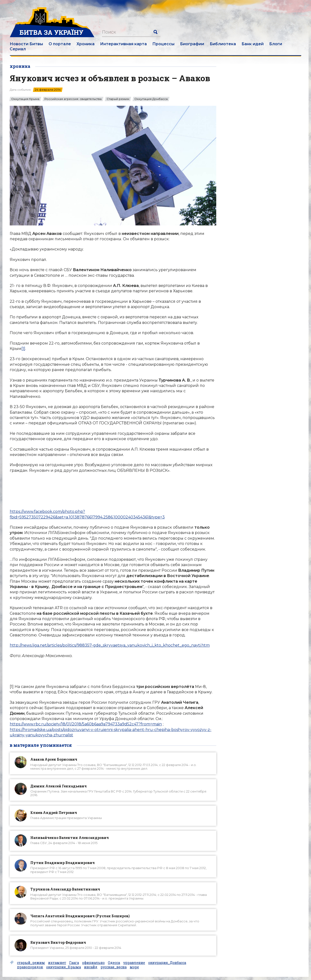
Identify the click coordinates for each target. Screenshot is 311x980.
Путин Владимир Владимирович (63, 863)
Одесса (114, 963)
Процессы (163, 44)
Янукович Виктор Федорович (58, 942)
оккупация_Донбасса (167, 963)
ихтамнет (57, 963)
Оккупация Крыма (25, 99)
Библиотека (223, 44)
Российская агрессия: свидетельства (73, 99)
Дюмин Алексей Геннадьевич (59, 786)
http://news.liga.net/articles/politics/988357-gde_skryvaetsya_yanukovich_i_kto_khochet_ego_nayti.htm (110, 645)
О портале (60, 44)
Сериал (18, 49)
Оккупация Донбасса (151, 99)
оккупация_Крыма (64, 967)
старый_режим (31, 963)
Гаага (74, 963)
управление (134, 963)
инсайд (91, 967)
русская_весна (114, 967)
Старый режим (118, 99)
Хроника (86, 44)
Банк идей (253, 44)
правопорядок (30, 967)
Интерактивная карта (123, 44)
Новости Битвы (26, 44)
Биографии (192, 44)
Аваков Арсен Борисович (54, 759)
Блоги (276, 44)
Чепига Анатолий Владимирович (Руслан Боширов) (80, 916)
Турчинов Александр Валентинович (65, 889)
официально (93, 963)
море (134, 967)
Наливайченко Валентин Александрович (70, 838)
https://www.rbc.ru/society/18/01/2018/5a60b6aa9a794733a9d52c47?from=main (86, 724)
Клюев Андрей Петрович (54, 813)
